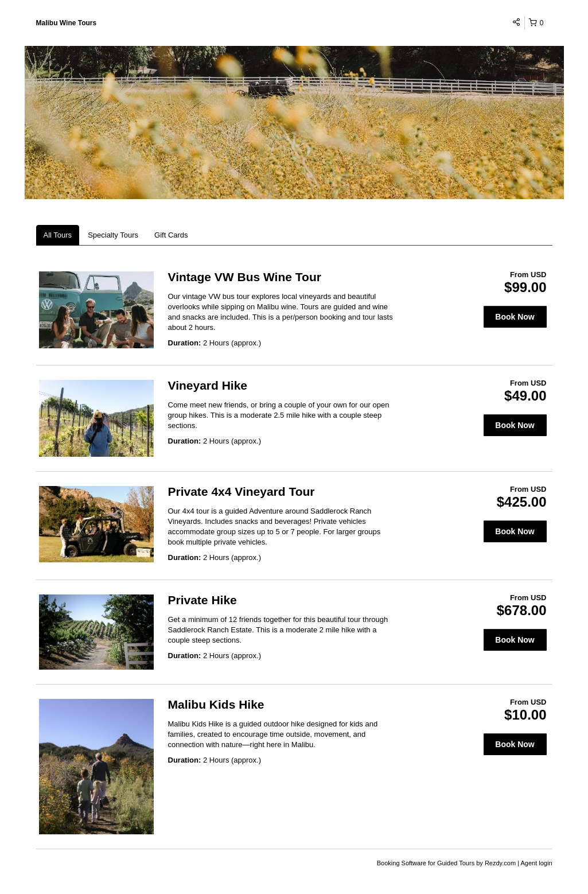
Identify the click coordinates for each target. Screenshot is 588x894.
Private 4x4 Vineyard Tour (242, 491)
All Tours (58, 235)
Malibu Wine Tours (67, 23)
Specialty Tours (113, 235)
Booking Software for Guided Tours (427, 863)
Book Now (515, 317)
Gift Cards (171, 235)
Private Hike (203, 600)
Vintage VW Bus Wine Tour (245, 277)
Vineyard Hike (208, 385)
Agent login (536, 863)
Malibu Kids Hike (216, 704)
